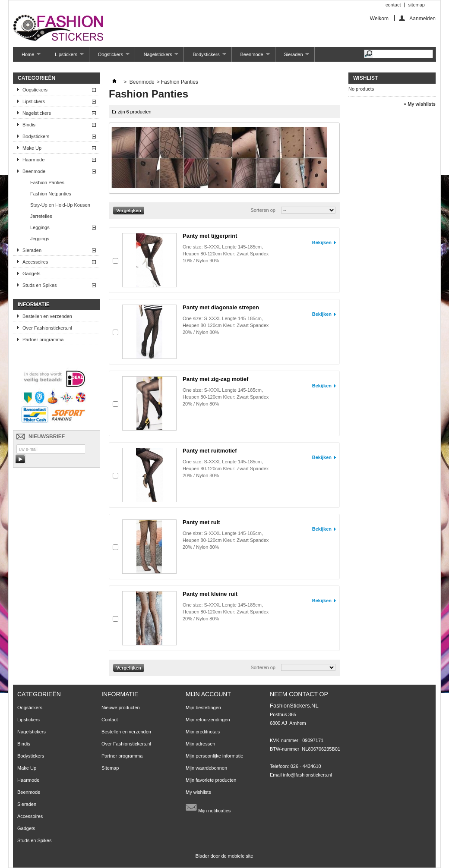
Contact (110, 720)
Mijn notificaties (208, 807)
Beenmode (251, 57)
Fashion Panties (47, 182)
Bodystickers (205, 57)
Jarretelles (41, 216)
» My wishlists (420, 104)
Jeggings (40, 239)
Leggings (40, 227)
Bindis (29, 125)
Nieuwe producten (121, 708)
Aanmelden (422, 18)
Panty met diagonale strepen (221, 307)
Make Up (32, 148)
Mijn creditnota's (203, 732)
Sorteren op (263, 210)
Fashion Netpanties (51, 194)
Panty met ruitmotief (210, 451)
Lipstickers (65, 57)
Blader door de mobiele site (224, 856)
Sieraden (292, 57)
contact (393, 5)
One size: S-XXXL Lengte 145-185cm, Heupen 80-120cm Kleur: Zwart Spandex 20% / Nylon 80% (226, 325)
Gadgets (32, 274)
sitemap (416, 5)
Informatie (34, 305)
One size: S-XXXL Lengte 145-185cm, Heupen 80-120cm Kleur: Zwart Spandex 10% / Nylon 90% (226, 254)
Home (27, 57)
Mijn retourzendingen (208, 720)
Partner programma (43, 340)
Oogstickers (109, 57)
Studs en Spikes (40, 285)
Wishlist (365, 78)
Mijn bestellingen (203, 708)
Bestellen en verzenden (47, 316)
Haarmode (33, 160)
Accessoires (35, 262)
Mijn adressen (200, 744)
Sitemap (110, 768)
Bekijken (322, 242)
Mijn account (208, 694)
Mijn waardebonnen (206, 768)
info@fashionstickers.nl (308, 775)
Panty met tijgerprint (210, 236)
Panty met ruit (201, 522)
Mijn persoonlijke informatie (214, 756)
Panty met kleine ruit (210, 594)
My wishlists (198, 792)
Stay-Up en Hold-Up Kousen (60, 205)
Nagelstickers (157, 57)
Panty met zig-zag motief (215, 379)
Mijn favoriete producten (211, 780)
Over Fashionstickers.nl (47, 328)
